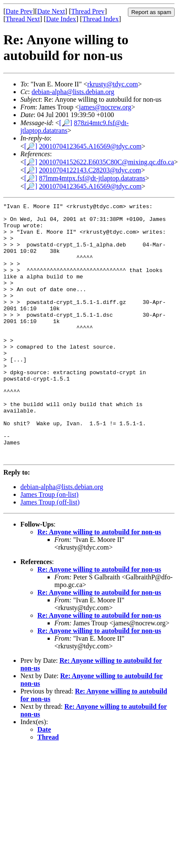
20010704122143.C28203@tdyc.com (90, 170)
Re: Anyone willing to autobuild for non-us (99, 583)
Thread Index (101, 19)
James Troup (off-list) (50, 553)
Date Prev (19, 11)
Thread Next (23, 19)
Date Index (61, 19)
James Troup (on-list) (49, 546)
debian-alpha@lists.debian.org (73, 92)
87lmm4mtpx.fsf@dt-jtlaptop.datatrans (92, 178)
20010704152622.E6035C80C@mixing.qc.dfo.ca (107, 162)
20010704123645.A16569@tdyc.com (90, 146)
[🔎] (66, 123)
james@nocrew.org (105, 107)
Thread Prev (88, 11)
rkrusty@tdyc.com (112, 84)
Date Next (51, 11)
